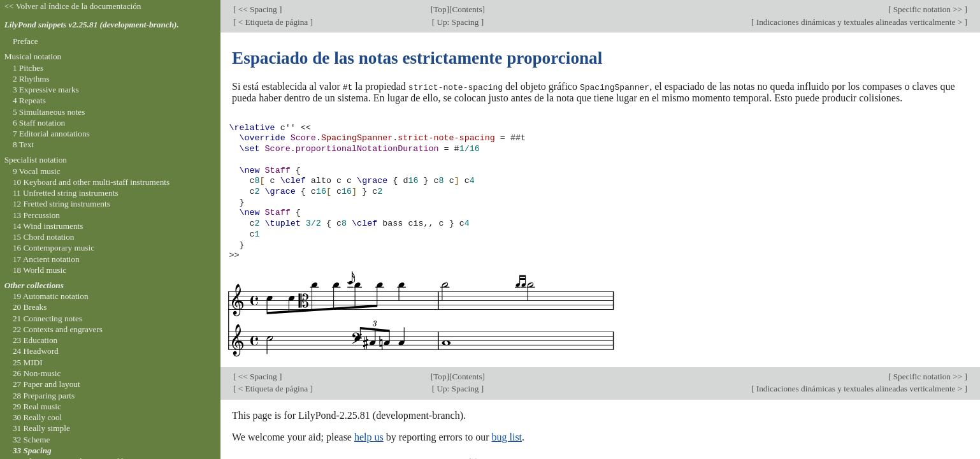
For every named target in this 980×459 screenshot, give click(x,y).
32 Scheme (32, 440)
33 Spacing (32, 450)
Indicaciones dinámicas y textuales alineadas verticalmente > (859, 22)
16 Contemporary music (54, 248)
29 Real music (37, 406)
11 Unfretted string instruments (66, 193)
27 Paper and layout (47, 384)
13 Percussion (36, 215)
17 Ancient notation (46, 259)
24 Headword (36, 351)
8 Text (23, 144)
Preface (25, 41)
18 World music (40, 270)
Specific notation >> (927, 9)
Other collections (34, 285)
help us (369, 436)
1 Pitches (28, 68)
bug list (507, 436)
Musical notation (33, 56)
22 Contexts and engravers (58, 329)
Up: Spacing (458, 22)
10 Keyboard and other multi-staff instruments (91, 182)
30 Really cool (37, 417)
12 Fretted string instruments (61, 204)
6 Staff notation (39, 123)
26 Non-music (37, 373)
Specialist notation (36, 160)
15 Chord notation (44, 237)
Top (440, 9)
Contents (467, 9)
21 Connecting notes (47, 318)
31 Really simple (41, 428)
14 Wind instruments (48, 226)
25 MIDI (28, 362)
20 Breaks (30, 307)
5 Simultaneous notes (49, 112)
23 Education (35, 340)
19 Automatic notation (51, 296)
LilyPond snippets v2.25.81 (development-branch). (92, 25)
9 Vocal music (37, 171)
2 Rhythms (31, 79)
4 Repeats (29, 100)
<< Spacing (257, 9)
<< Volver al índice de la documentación (73, 6)
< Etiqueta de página (273, 22)
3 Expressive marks (46, 90)
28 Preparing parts (44, 396)
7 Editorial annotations (51, 134)
